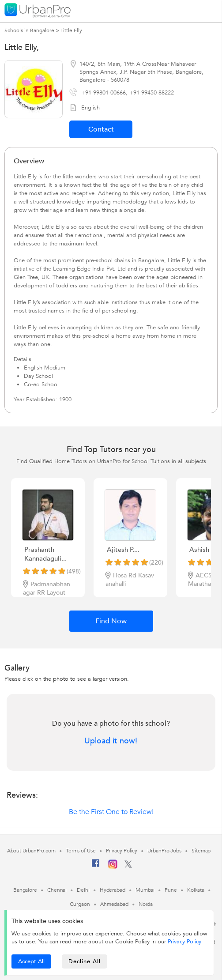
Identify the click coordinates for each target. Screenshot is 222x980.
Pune (171, 890)
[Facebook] (96, 867)
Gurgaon (80, 904)
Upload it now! (111, 741)
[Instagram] (113, 867)
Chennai (57, 890)
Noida (146, 904)
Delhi (83, 890)
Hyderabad (113, 890)
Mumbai (145, 890)
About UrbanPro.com (31, 851)
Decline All (85, 961)
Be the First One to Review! (111, 812)
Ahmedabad (114, 904)
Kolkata (196, 890)
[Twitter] (128, 866)
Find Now (111, 621)
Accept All (31, 961)
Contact (101, 129)
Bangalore (25, 890)
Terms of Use (81, 851)
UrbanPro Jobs (164, 851)
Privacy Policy (184, 942)
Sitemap (201, 851)
